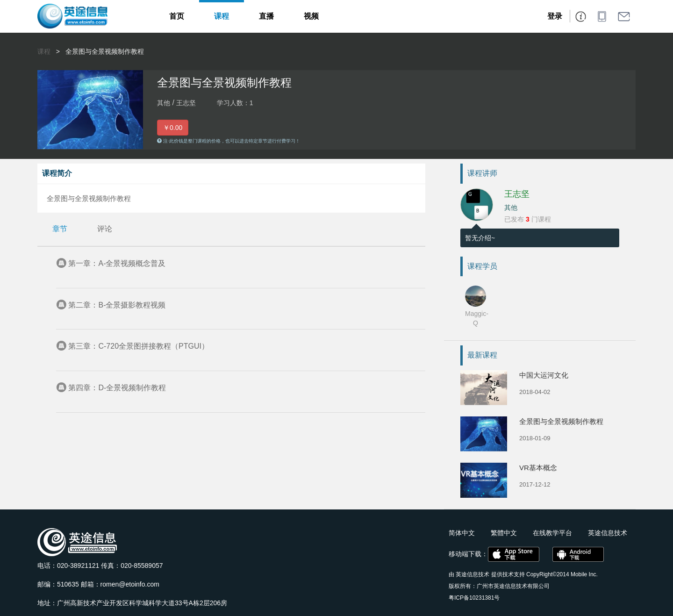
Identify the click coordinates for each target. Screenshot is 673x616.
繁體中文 (504, 533)
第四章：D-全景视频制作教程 (117, 388)
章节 (60, 229)
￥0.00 (173, 128)
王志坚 (517, 194)
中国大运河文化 (544, 375)
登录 (555, 16)
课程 (222, 16)
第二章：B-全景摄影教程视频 (117, 305)
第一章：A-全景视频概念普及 (117, 263)
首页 (177, 16)
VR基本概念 (538, 468)
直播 (266, 16)
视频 (311, 16)
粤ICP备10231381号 (474, 598)
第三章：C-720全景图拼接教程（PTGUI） (138, 346)
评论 (105, 229)
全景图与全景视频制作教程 (105, 51)
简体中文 (462, 533)
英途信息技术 (473, 574)
